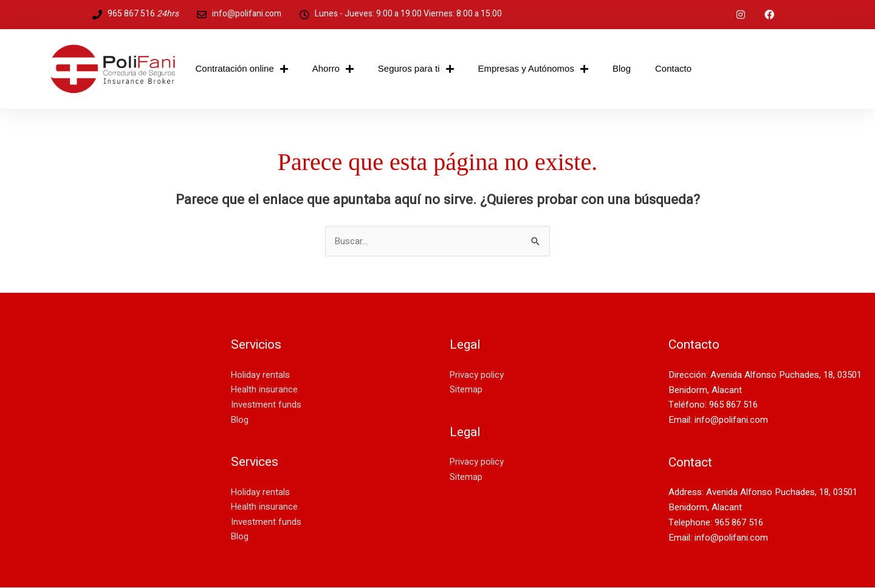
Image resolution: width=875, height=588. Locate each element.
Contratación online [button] (242, 69)
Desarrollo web (42, 445)
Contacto (673, 68)
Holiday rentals (261, 375)
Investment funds (266, 405)
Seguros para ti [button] (416, 69)
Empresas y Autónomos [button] (533, 69)
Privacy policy (477, 375)
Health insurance (265, 390)
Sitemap (466, 390)
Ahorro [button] (333, 69)
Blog (622, 68)
